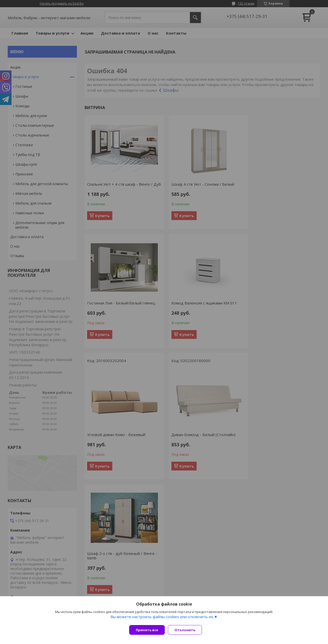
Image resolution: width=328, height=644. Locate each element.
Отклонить (187, 630)
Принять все (147, 630)
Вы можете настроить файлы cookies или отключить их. (162, 619)
